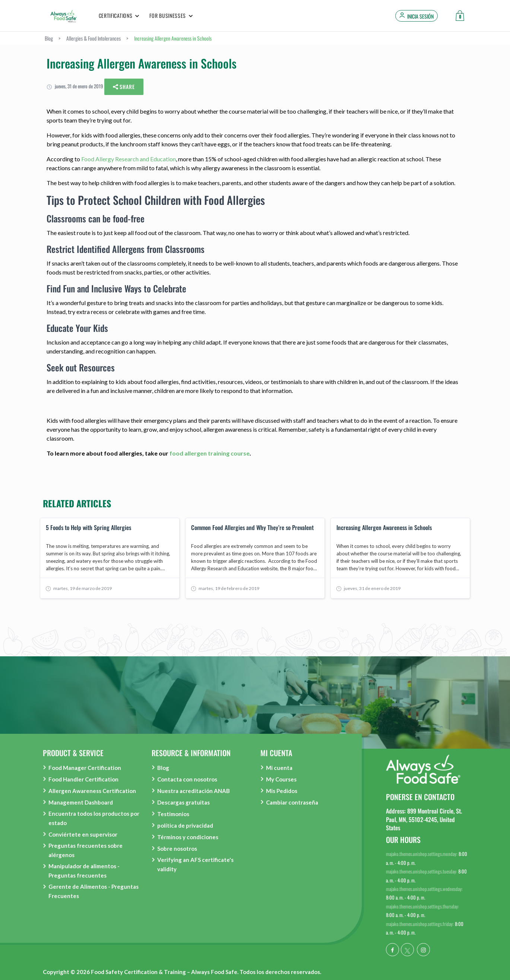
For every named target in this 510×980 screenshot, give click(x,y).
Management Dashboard (81, 802)
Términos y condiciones (188, 837)
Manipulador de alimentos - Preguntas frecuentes (84, 871)
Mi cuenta (279, 768)
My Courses (281, 779)
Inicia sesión (420, 16)
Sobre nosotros (177, 849)
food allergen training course (210, 453)
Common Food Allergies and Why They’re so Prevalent (252, 528)
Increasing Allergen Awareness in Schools (384, 528)
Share (124, 87)
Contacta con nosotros (187, 779)
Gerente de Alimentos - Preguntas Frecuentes (94, 891)
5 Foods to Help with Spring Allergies (88, 528)
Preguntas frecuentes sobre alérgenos (85, 850)
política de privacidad (185, 825)
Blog (163, 768)
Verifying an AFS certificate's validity (195, 864)
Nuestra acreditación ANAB (194, 791)
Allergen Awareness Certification (92, 791)
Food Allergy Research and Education (129, 159)
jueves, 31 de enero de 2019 (75, 86)
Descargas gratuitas (183, 802)
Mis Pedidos (282, 791)
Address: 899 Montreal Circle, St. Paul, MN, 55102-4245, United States (424, 819)
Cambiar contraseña (292, 802)
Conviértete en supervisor (83, 834)
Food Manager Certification (85, 768)
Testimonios (173, 814)
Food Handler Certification (83, 779)
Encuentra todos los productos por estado (94, 818)
